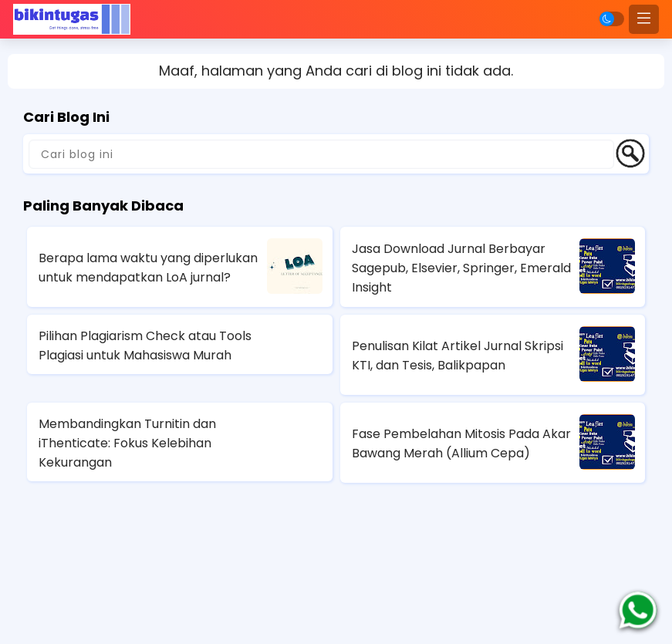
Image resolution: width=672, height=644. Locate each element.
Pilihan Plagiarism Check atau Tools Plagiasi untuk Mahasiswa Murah (145, 346)
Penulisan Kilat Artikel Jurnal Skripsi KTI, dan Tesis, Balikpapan (458, 356)
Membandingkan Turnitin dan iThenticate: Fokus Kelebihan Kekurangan (127, 443)
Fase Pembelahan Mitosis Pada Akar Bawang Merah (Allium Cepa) (461, 443)
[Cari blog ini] (321, 154)
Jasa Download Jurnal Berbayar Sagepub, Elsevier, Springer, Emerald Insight (461, 268)
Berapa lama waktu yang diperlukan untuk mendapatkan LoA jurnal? (148, 268)
